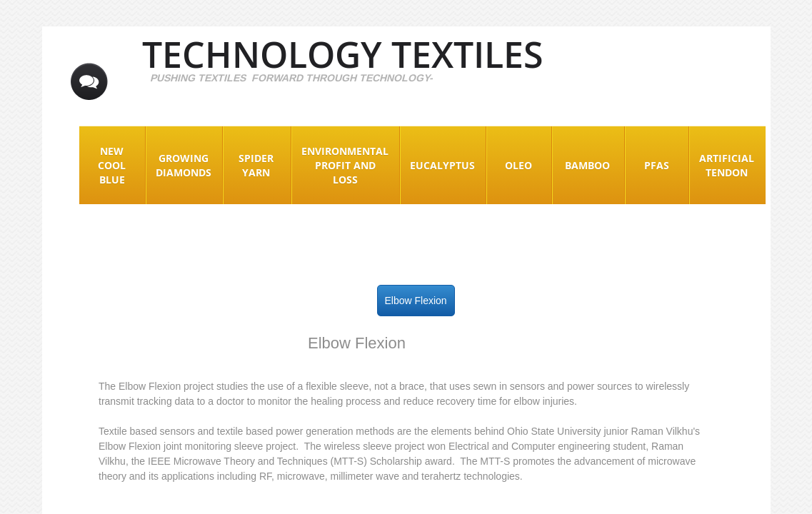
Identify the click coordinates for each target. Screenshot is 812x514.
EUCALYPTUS (442, 165)
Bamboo (587, 165)
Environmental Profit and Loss (345, 165)
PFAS (657, 165)
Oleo (518, 165)
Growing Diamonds (184, 165)
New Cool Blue (112, 165)
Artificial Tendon (727, 165)
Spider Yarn (256, 165)
